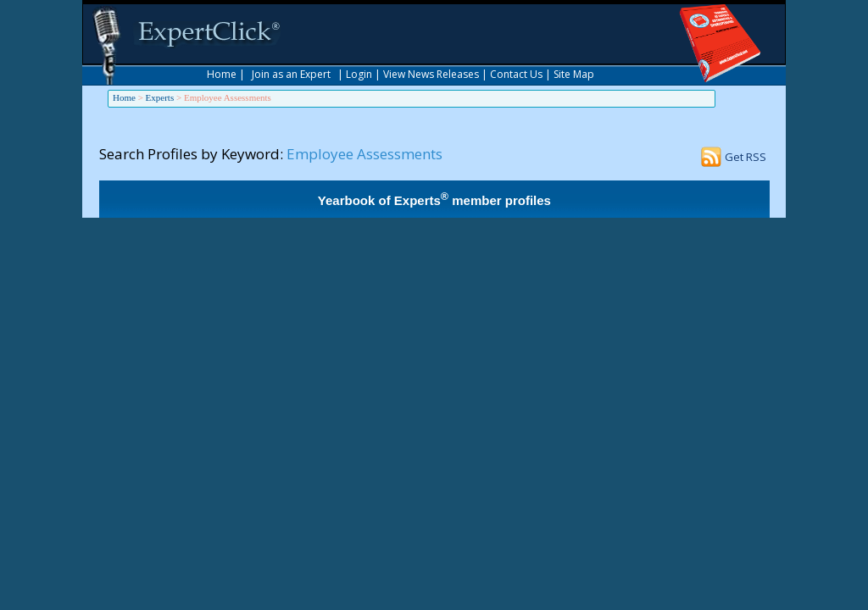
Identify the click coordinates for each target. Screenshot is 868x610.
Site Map (574, 74)
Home (222, 74)
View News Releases (431, 74)
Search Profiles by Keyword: (191, 154)
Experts (160, 97)
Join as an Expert (291, 74)
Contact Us (516, 74)
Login (359, 74)
